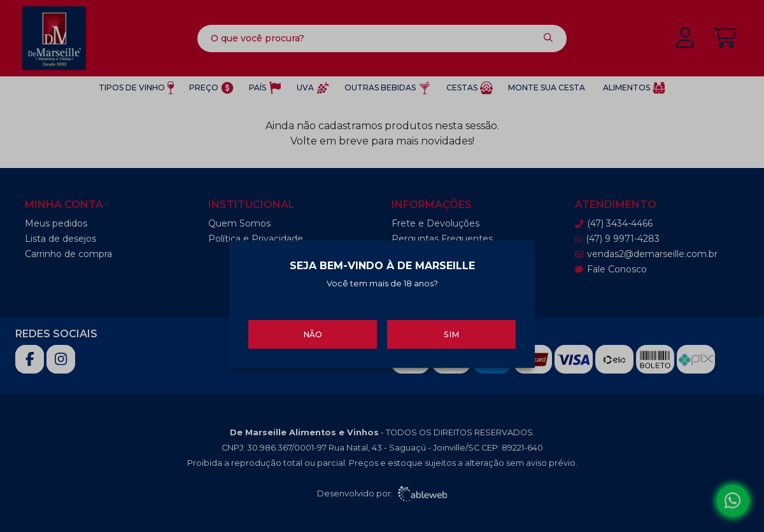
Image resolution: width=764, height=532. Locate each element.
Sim (451, 334)
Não (313, 334)
